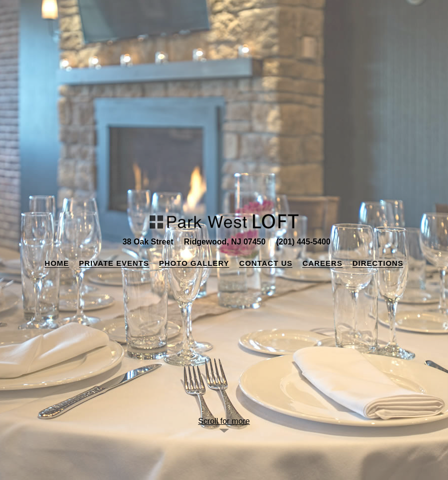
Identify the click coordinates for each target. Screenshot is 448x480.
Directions (378, 263)
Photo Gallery (194, 263)
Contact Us (266, 263)
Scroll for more (224, 421)
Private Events (114, 263)
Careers (322, 263)
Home (57, 263)
